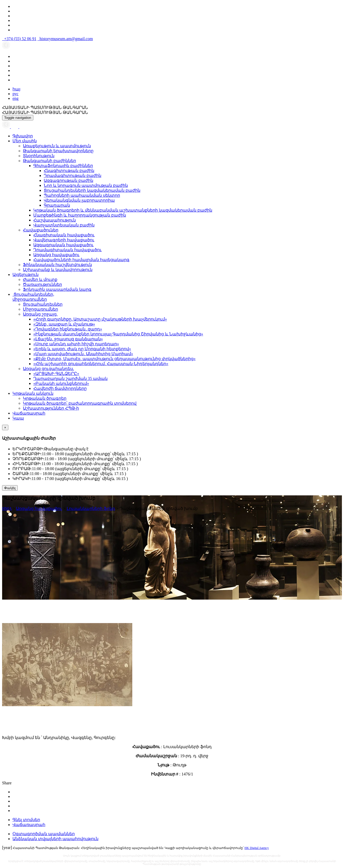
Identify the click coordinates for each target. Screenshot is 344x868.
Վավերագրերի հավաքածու (64, 240)
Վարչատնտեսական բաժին (64, 225)
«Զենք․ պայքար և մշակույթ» (64, 324)
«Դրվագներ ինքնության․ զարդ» (68, 329)
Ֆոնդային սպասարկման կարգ (57, 289)
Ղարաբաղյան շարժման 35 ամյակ (70, 378)
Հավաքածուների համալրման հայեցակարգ (81, 260)
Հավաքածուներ (41, 230)
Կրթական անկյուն (33, 393)
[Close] (5, 427)
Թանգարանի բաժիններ (49, 161)
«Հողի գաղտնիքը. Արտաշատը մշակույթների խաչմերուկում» (100, 319)
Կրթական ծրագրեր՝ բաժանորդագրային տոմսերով (80, 403)
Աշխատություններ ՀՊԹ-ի (51, 408)
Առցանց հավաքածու (56, 255)
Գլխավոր (23, 136)
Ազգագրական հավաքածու (63, 245)
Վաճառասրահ (29, 413)
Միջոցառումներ (40, 309)
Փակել (10, 488)
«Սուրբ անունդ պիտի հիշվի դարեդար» (76, 344)
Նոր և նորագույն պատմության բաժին (86, 185)
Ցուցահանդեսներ (43, 304)
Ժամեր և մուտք (40, 279)
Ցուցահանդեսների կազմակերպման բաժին (92, 190)
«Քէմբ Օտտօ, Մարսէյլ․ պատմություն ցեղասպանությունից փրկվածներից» (114, 359)
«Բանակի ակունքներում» (61, 383)
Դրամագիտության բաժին (73, 176)
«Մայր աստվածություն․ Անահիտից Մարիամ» (83, 354)
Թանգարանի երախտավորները (58, 151)
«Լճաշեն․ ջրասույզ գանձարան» (68, 339)
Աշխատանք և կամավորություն (58, 270)
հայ (16, 89)
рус (15, 94)
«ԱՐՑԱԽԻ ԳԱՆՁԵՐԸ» (56, 374)
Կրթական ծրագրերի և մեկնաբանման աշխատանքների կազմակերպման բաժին (123, 210)
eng (15, 98)
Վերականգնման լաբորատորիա (79, 200)
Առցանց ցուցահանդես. (48, 369)
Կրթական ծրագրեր (45, 398)
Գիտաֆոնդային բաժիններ (63, 166)
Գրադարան (57, 205)
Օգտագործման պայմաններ (44, 834)
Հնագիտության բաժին (69, 171)
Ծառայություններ (42, 284)
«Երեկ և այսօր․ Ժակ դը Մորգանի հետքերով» (82, 349)
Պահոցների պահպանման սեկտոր (82, 195)
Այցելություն (26, 275)
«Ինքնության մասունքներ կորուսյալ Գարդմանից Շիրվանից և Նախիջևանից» (118, 334)
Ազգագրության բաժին (68, 180)
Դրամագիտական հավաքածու (67, 250)
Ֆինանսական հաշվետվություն (57, 265)
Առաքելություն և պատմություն (57, 146)
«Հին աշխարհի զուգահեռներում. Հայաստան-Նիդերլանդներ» (101, 364)
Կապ (18, 418)
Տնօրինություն (39, 156)
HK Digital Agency (257, 848)
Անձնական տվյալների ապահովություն (55, 839)
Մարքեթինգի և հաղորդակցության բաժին (80, 215)
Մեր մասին (25, 141)
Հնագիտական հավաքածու (64, 235)
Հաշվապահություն (55, 220)
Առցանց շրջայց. (40, 314)
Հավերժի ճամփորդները (60, 388)
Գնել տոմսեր (26, 820)
